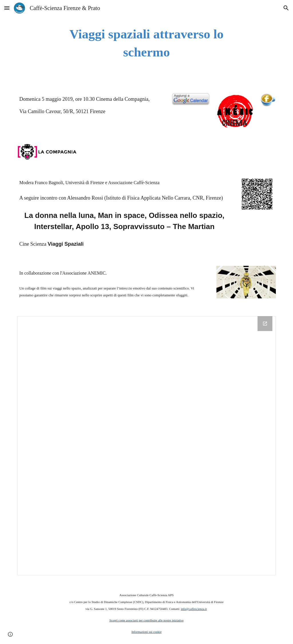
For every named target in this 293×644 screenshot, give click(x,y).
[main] (146, 43)
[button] (7, 8)
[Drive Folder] (147, 446)
